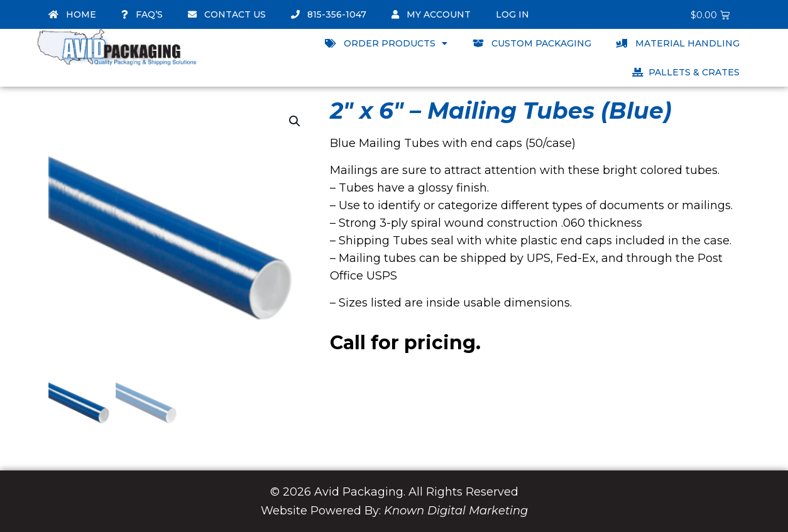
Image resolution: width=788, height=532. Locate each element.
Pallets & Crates (686, 72)
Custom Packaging (532, 43)
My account (431, 14)
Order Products (386, 43)
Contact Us (227, 14)
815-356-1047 (329, 14)
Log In (512, 14)
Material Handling (678, 43)
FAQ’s (142, 14)
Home (72, 14)
